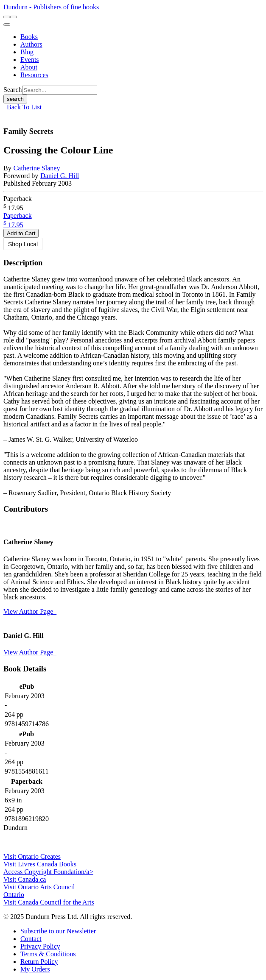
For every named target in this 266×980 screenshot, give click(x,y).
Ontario (14, 895)
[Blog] (27, 52)
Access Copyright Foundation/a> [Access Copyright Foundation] (48, 872)
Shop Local (23, 244)
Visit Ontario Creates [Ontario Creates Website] (32, 856)
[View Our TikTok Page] (11, 842)
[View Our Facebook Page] (4, 842)
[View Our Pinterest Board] (16, 842)
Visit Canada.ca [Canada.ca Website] (25, 879)
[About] (29, 67)
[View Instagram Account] (13, 842)
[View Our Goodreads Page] (20, 842)
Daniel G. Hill (60, 176)
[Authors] (31, 44)
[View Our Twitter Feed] (8, 842)
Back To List (23, 107)
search (15, 99)
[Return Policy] (39, 962)
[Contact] (31, 939)
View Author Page (30, 611)
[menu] (7, 25)
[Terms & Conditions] (48, 954)
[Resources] (34, 75)
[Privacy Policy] (40, 946)
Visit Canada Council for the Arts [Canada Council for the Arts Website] (49, 902)
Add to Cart (21, 233)
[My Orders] (35, 969)
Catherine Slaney (37, 168)
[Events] (30, 60)
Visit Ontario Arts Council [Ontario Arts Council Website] (39, 887)
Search (13, 90)
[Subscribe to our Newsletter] (58, 931)
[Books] (29, 37)
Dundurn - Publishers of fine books (51, 7)
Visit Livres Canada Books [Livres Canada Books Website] (40, 864)
